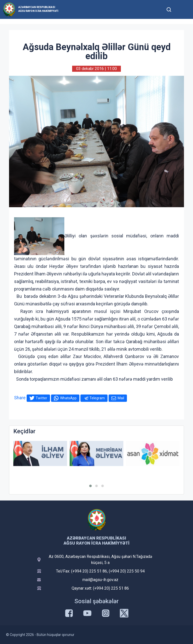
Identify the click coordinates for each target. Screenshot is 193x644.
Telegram (97, 398)
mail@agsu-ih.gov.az (100, 580)
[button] (90, 486)
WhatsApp (68, 398)
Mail (121, 398)
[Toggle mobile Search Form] (169, 9)
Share (20, 398)
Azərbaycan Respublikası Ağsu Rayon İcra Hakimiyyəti (38, 9)
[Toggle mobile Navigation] (181, 9)
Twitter (41, 398)
